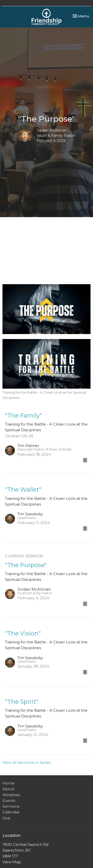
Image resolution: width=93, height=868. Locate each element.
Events (9, 801)
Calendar (11, 812)
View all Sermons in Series (27, 762)
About (8, 789)
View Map (12, 862)
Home (9, 783)
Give (6, 818)
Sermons (11, 806)
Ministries (11, 795)
